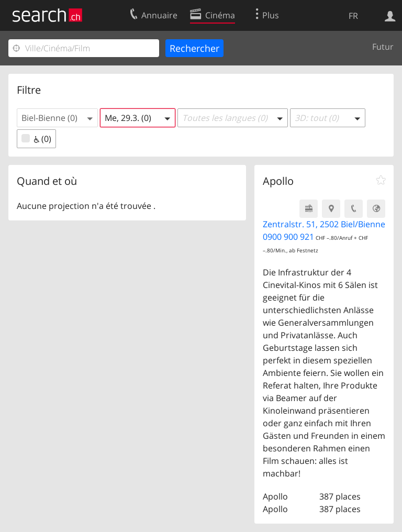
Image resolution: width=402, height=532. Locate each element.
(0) (36, 139)
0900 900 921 (288, 237)
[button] (57, 118)
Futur (383, 47)
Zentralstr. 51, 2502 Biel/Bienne (324, 224)
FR (353, 16)
